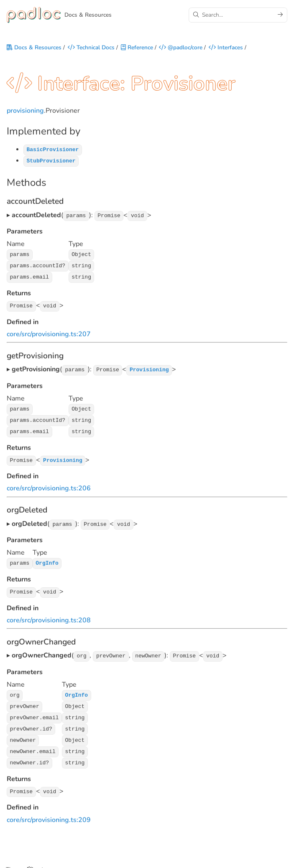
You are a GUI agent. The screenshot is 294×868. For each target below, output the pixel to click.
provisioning (25, 113)
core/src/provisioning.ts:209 (49, 812)
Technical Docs (91, 49)
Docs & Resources (34, 49)
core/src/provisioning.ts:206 (49, 486)
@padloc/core (181, 49)
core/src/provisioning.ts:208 (49, 617)
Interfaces (226, 49)
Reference (137, 49)
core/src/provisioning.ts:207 (49, 334)
